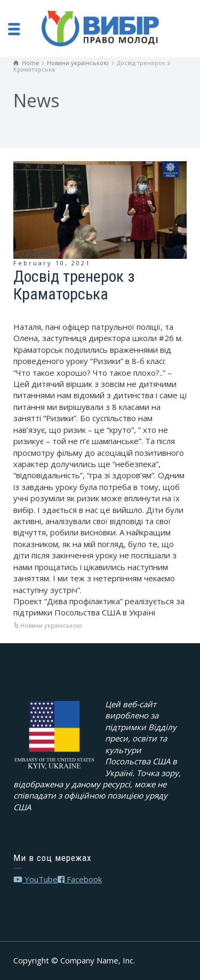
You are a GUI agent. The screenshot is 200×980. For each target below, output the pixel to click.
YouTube (35, 879)
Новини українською (51, 625)
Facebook (80, 879)
